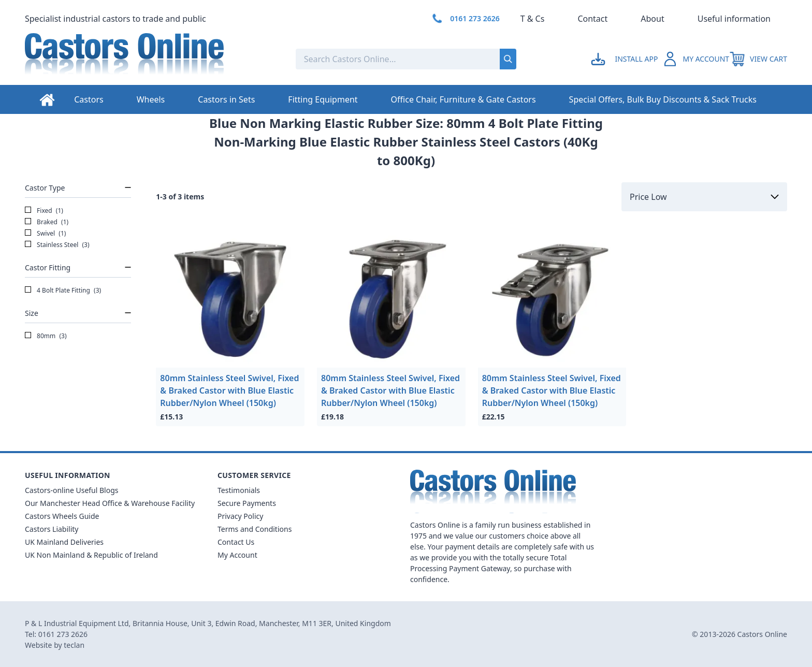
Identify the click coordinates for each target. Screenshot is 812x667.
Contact (592, 19)
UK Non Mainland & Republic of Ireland (91, 555)
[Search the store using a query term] (363, 59)
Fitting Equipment (323, 99)
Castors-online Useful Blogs (72, 490)
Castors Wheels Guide (62, 516)
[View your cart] (758, 59)
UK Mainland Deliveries (64, 542)
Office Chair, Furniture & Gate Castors (463, 99)
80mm (46, 336)
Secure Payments (247, 503)
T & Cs (533, 19)
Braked (47, 222)
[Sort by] (704, 197)
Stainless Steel (57, 245)
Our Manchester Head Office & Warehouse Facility (110, 503)
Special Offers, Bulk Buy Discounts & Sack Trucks (663, 99)
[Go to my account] (626, 59)
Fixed (44, 211)
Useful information (734, 19)
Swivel (45, 234)
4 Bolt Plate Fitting (63, 291)
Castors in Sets (226, 99)
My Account (237, 555)
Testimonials (239, 490)
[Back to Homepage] (152, 59)
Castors (89, 99)
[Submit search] (508, 59)
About (652, 19)
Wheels (151, 99)
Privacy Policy (240, 516)
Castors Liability (52, 529)
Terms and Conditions (255, 529)
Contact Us (236, 542)
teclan (74, 645)
